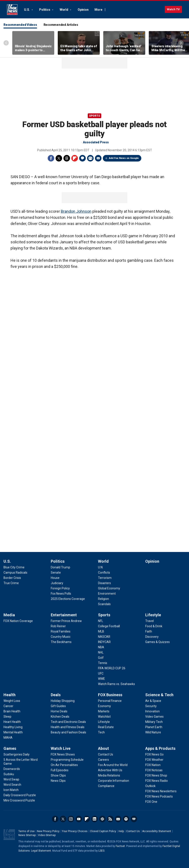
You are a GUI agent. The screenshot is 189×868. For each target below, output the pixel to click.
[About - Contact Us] (106, 754)
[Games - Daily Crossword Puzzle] (20, 795)
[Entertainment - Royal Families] (61, 631)
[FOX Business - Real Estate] (106, 727)
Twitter (59, 158)
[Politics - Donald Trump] (60, 567)
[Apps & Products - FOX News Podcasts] (159, 796)
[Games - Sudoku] (9, 774)
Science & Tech (159, 695)
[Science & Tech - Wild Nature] (153, 732)
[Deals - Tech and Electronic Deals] (68, 722)
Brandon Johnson (76, 211)
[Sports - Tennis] (103, 663)
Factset (120, 846)
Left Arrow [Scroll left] (6, 43)
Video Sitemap (47, 835)
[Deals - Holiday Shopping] (63, 701)
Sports (94, 116)
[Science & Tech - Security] (151, 706)
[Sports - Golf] (101, 658)
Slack (102, 819)
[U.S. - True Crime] (11, 583)
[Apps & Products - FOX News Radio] (157, 781)
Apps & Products (160, 748)
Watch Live (61, 748)
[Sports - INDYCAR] (104, 642)
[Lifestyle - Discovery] (152, 637)
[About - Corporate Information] (114, 781)
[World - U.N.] (101, 567)
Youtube (79, 819)
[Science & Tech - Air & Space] (153, 701)
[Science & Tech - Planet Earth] (154, 727)
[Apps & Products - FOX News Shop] (156, 775)
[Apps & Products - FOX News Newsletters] (161, 791)
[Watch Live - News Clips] (58, 781)
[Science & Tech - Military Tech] (154, 722)
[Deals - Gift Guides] (58, 706)
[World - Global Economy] (109, 588)
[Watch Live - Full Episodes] (60, 770)
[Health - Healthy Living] (13, 727)
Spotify (126, 819)
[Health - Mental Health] (13, 732)
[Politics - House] (55, 578)
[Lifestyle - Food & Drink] (154, 626)
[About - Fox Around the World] (113, 765)
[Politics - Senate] (56, 573)
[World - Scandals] (104, 604)
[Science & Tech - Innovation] (152, 711)
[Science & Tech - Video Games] (154, 717)
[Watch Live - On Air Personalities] (64, 765)
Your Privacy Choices (75, 831)
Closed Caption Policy (103, 831)
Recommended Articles (61, 25)
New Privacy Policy (48, 831)
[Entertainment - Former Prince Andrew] (66, 621)
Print (90, 158)
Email (98, 158)
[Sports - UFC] (101, 673)
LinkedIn (94, 819)
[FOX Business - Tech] (101, 732)
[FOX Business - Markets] (104, 711)
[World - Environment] (107, 594)
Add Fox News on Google (124, 158)
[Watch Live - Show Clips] (58, 775)
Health (10, 695)
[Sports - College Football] (109, 626)
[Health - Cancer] (8, 706)
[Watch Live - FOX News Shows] (63, 754)
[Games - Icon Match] (11, 790)
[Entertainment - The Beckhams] (61, 642)
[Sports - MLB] (101, 631)
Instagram (71, 819)
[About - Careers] (103, 760)
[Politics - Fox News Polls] (61, 594)
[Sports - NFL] (101, 621)
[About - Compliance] (106, 786)
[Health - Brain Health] (12, 711)
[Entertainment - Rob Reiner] (58, 626)
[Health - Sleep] (7, 717)
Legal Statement (41, 851)
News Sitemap (27, 835)
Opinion (83, 10)
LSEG (101, 851)
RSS (110, 819)
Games (10, 748)
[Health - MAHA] (8, 738)
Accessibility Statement (157, 831)
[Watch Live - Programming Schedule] (67, 760)
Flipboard (75, 158)
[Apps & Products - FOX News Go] (154, 754)
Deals (56, 695)
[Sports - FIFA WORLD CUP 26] (112, 668)
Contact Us (133, 831)
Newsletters (118, 819)
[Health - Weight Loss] (12, 701)
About (103, 748)
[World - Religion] (103, 599)
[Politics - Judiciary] (57, 583)
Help (121, 831)
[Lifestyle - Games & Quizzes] (157, 642)
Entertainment (64, 615)
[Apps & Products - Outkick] (150, 786)
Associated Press (96, 142)
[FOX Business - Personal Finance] (110, 701)
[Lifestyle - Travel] (150, 621)
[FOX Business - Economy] (104, 706)
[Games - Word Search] (12, 785)
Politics (45, 10)
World (64, 10)
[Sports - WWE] (101, 679)
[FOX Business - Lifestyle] (104, 722)
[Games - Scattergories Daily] (17, 754)
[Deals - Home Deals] (59, 711)
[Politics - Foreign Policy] (60, 588)
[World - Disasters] (104, 583)
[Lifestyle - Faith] (149, 631)
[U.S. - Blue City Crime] (14, 567)
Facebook (51, 158)
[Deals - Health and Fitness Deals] (68, 727)
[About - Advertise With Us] (110, 770)
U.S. (27, 10)
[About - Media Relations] (109, 775)
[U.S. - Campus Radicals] (15, 573)
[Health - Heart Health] (12, 722)
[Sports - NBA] (101, 647)
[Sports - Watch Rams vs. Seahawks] (116, 684)
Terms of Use (26, 831)
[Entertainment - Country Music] (61, 637)
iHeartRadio (134, 819)
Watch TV (173, 9)
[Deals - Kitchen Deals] (60, 717)
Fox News (12, 10)
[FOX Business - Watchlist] (104, 717)
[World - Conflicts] (104, 573)
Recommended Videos (20, 25)
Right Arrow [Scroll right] (181, 43)
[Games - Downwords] (12, 769)
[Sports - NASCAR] (104, 637)
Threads (67, 158)
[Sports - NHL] (101, 652)
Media (9, 615)
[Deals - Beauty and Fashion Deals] (68, 732)
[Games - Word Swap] (11, 779)
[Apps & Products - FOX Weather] (154, 760)
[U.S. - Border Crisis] (12, 578)
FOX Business (110, 695)
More (98, 10)
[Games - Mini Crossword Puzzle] (19, 800)
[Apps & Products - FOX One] (151, 802)
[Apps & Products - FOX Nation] (153, 765)
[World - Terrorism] (105, 578)
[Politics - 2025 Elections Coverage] (68, 599)
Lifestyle (153, 615)
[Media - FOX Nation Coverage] (18, 621)
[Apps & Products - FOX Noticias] (154, 770)
